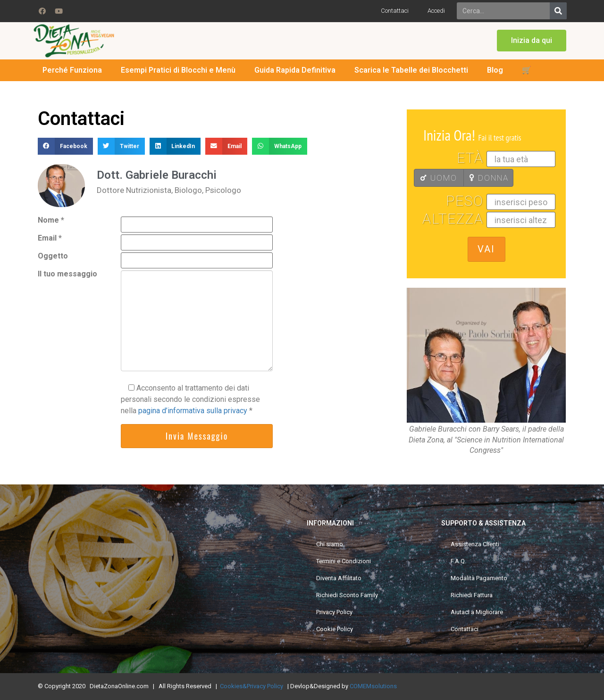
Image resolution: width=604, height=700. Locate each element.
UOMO (439, 178)
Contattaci (395, 11)
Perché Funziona (72, 70)
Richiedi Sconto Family (347, 595)
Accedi (436, 11)
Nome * (51, 221)
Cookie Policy (335, 629)
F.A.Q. (458, 561)
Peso (465, 201)
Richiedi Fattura (472, 595)
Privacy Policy (334, 612)
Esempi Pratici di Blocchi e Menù (178, 70)
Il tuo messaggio (67, 274)
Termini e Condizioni (344, 561)
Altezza (453, 219)
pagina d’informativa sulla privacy (194, 411)
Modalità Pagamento (479, 578)
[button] (532, 41)
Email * (50, 238)
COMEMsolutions (373, 686)
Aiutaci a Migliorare (477, 612)
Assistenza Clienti (475, 544)
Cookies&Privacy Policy (252, 686)
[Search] (558, 11)
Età (470, 158)
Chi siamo (330, 544)
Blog (495, 70)
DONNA (489, 178)
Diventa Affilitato (339, 578)
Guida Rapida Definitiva (295, 70)
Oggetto (53, 256)
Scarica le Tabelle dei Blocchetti (411, 70)
